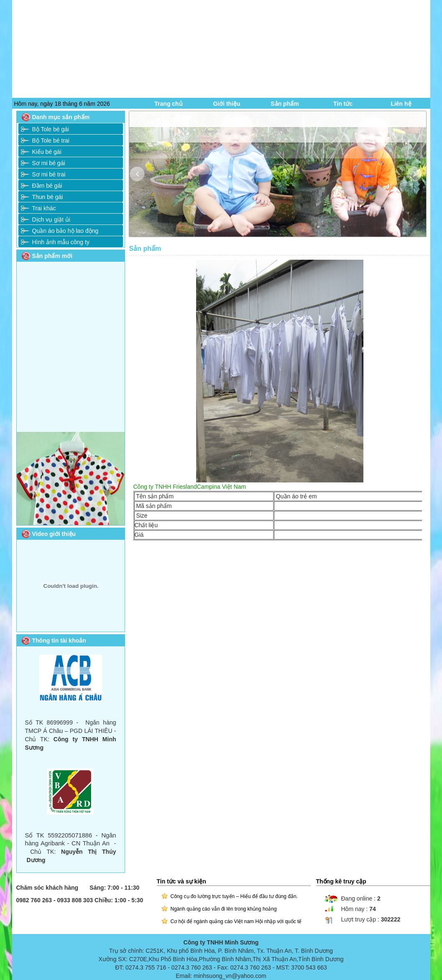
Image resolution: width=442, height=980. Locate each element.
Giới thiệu (226, 104)
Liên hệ (401, 104)
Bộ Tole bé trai (51, 140)
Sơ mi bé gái (49, 163)
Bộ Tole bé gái (51, 129)
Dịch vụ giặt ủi (51, 219)
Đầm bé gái (47, 186)
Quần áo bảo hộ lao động (65, 231)
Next (420, 180)
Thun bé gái (48, 197)
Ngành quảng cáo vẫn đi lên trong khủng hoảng (224, 909)
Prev (143, 180)
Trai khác (44, 208)
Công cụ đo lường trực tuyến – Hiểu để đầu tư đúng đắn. (234, 896)
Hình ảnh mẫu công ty (61, 242)
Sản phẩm (285, 104)
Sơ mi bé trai (49, 174)
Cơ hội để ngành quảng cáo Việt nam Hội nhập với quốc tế (236, 921)
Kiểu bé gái (47, 152)
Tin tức (343, 104)
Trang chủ (168, 104)
